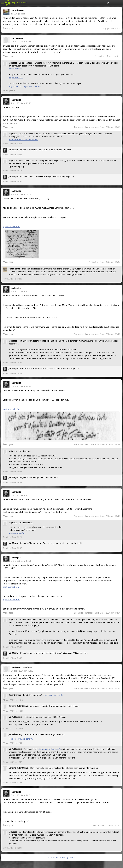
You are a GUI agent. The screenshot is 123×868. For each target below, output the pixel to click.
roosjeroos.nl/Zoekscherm (21, 739)
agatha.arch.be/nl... (12, 226)
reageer (8, 28)
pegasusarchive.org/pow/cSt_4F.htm (25, 86)
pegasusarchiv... (16, 69)
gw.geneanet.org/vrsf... (53, 695)
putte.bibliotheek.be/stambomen (23, 139)
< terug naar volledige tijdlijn (62, 857)
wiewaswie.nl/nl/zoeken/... (49, 749)
